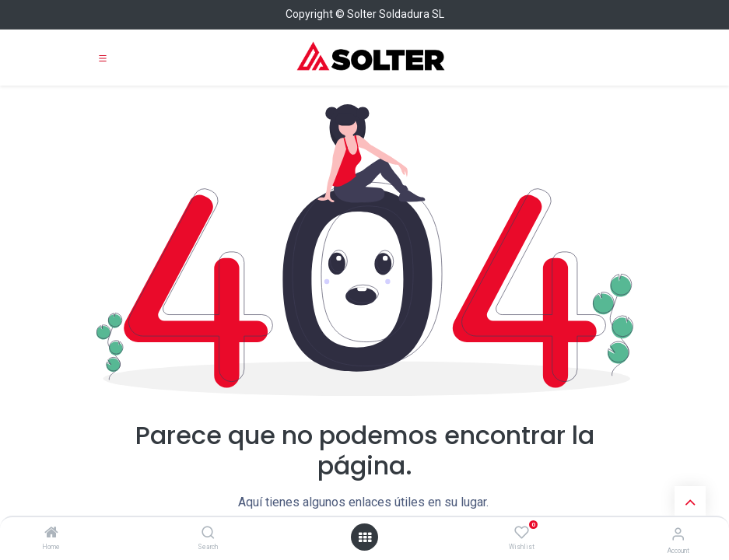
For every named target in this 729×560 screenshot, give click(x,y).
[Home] (51, 534)
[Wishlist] (522, 533)
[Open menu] (365, 537)
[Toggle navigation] (103, 58)
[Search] (208, 534)
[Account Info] (678, 534)
